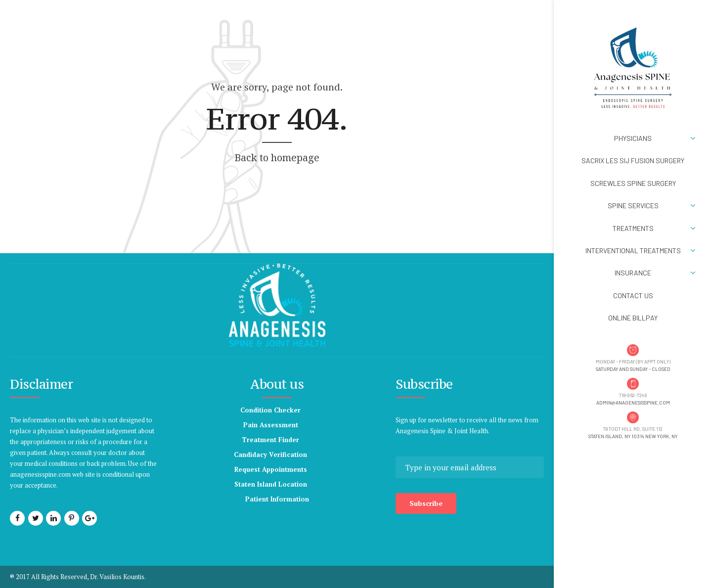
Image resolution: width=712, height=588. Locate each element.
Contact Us (633, 295)
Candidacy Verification (270, 454)
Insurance (633, 273)
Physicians (633, 138)
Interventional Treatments (633, 250)
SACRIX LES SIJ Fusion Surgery (633, 160)
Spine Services (633, 205)
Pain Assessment (271, 425)
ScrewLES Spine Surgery (633, 183)
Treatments (633, 228)
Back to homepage (277, 158)
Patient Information (277, 499)
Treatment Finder (270, 440)
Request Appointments (271, 469)
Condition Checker (270, 410)
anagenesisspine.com (40, 474)
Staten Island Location (271, 484)
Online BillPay (633, 318)
